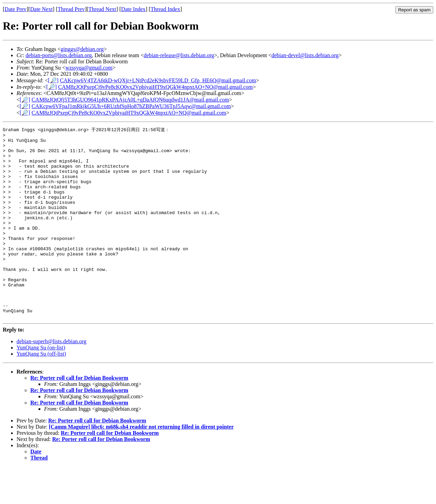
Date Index (133, 9)
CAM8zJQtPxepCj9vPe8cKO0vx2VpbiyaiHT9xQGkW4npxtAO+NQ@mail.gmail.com (155, 87)
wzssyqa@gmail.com (89, 68)
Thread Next (102, 9)
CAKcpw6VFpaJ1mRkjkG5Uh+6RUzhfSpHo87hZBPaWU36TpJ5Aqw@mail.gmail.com (131, 106)
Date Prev (15, 9)
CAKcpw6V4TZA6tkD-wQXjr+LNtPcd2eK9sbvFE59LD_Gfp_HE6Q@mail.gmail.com (158, 80)
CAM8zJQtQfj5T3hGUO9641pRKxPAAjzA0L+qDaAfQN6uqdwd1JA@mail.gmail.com (130, 100)
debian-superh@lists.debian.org (51, 379)
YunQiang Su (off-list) (41, 391)
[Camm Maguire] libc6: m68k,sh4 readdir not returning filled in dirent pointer (141, 464)
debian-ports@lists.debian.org (59, 55)
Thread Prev (71, 9)
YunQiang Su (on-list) (41, 385)
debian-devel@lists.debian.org (305, 55)
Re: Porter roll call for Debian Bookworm (79, 415)
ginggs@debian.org (82, 49)
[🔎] (53, 80)
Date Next (41, 9)
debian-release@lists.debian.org (179, 55)
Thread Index (165, 9)
